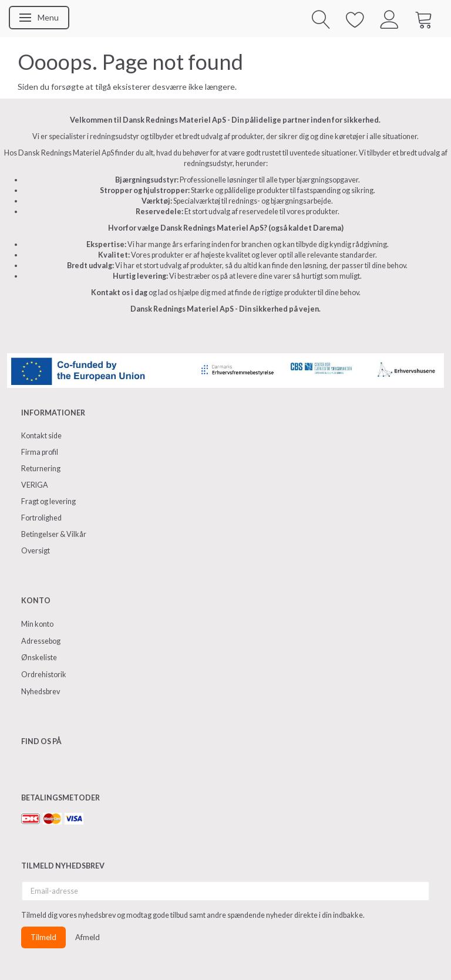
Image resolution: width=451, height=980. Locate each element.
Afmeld (87, 937)
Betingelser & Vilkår (54, 534)
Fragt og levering (48, 501)
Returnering (41, 469)
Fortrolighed (41, 518)
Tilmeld (43, 937)
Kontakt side (41, 436)
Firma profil (40, 452)
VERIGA (35, 485)
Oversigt (36, 551)
